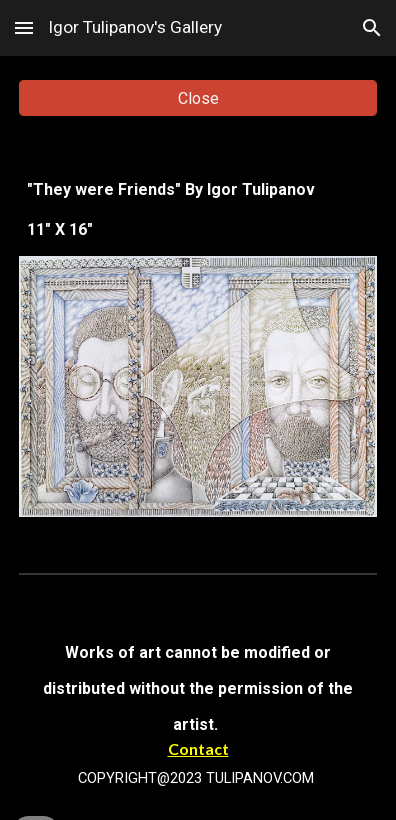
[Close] (197, 98)
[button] (24, 27)
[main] (197, 210)
